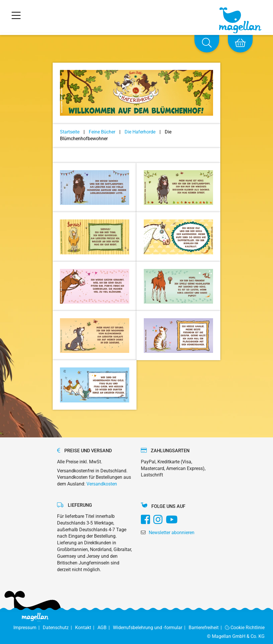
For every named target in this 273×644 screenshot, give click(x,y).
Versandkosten (102, 484)
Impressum (28, 628)
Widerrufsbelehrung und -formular (151, 628)
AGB (105, 628)
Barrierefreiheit (207, 628)
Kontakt (86, 628)
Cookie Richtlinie (245, 628)
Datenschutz (59, 628)
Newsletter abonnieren (172, 533)
